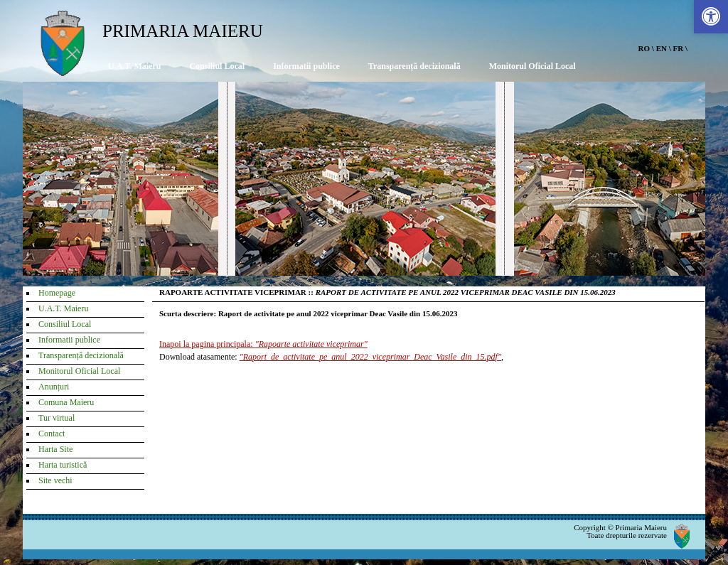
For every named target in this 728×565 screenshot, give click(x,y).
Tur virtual (57, 418)
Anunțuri (54, 387)
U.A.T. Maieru (134, 66)
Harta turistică (63, 465)
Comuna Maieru (66, 402)
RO (644, 48)
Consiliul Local (217, 66)
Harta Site (55, 449)
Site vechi (55, 480)
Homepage (57, 293)
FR (679, 48)
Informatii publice (306, 66)
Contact (52, 434)
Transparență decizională (414, 66)
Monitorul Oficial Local (532, 66)
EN (662, 48)
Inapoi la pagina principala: (263, 344)
